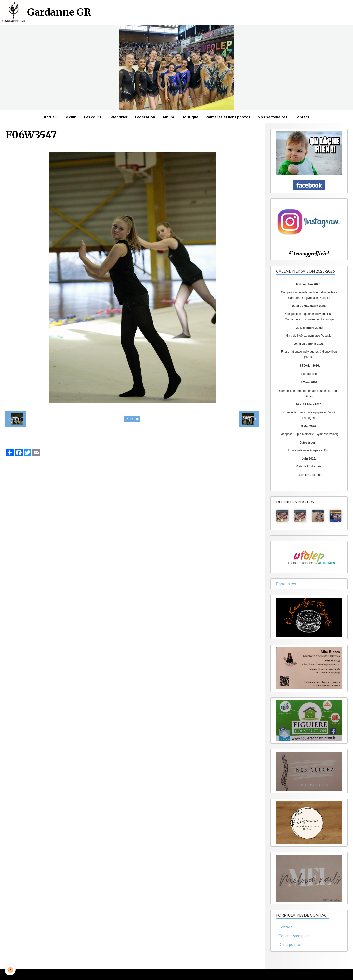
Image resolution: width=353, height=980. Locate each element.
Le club (70, 117)
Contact (303, 117)
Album (168, 117)
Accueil (50, 117)
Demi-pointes (290, 945)
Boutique (190, 117)
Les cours (92, 117)
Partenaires (286, 584)
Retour (132, 419)
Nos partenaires (273, 117)
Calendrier (118, 117)
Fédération (145, 117)
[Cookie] (10, 970)
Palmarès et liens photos (228, 117)
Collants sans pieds (294, 936)
